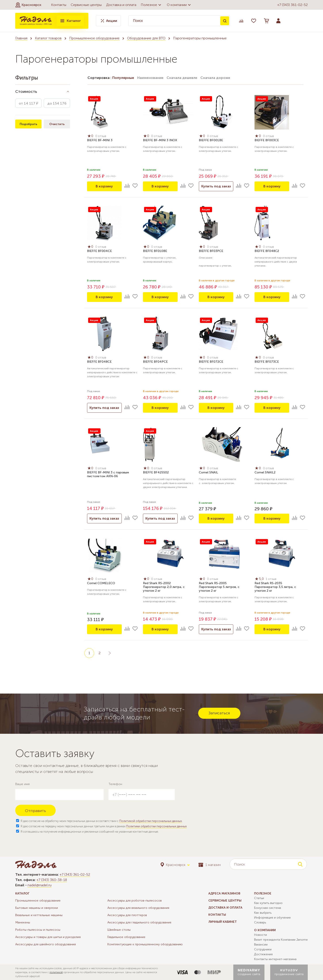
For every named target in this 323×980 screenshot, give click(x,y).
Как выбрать (263, 913)
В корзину (104, 186)
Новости (260, 935)
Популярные (123, 78)
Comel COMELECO (101, 583)
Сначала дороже (215, 78)
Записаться (219, 713)
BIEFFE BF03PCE (211, 251)
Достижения (263, 954)
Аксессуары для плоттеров (127, 915)
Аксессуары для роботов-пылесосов (135, 901)
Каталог (70, 21)
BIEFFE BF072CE (211, 362)
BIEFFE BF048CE (99, 362)
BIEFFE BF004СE (99, 251)
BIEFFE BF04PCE (155, 362)
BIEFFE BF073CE (267, 362)
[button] (28, 5)
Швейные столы (119, 930)
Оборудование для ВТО (146, 38)
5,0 (260, 579)
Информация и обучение (272, 918)
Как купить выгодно (268, 903)
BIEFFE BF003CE (267, 140)
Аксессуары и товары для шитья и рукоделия (48, 937)
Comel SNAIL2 (265, 473)
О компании (179, 5)
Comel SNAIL (208, 473)
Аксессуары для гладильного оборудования (139, 922)
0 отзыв (101, 136)
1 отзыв (271, 579)
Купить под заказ (216, 186)
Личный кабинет (223, 922)
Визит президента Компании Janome (281, 940)
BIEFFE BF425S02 (156, 473)
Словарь (260, 922)
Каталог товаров (48, 38)
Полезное (152, 5)
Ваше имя (22, 784)
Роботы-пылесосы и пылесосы (38, 930)
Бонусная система (268, 908)
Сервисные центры (86, 5)
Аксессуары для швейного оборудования (46, 944)
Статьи (259, 898)
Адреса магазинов (224, 893)
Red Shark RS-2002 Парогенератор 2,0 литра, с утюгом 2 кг (164, 587)
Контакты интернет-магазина (275, 959)
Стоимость (26, 92)
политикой (56, 972)
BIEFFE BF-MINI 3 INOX (160, 140)
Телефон (115, 784)
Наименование (150, 78)
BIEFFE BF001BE (211, 140)
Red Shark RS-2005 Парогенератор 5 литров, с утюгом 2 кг (219, 587)
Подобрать (28, 124)
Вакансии (261, 945)
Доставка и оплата (121, 5)
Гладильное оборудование (126, 937)
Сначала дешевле (182, 78)
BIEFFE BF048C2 (267, 251)
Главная (21, 38)
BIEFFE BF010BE (155, 251)
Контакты (59, 5)
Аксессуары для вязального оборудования (138, 908)
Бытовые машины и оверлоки (37, 908)
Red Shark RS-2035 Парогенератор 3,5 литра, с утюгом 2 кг (275, 587)
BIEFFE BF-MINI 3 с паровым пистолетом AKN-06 (108, 475)
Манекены (23, 922)
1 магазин (210, 865)
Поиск (225, 21)
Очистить (57, 124)
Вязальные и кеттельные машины (39, 915)
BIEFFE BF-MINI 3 (100, 140)
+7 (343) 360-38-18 (52, 880)
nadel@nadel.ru (40, 885)
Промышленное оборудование (94, 38)
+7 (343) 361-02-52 (293, 5)
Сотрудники (263, 949)
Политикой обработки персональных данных (151, 821)
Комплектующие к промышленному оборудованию (145, 944)
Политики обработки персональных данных (156, 826)
